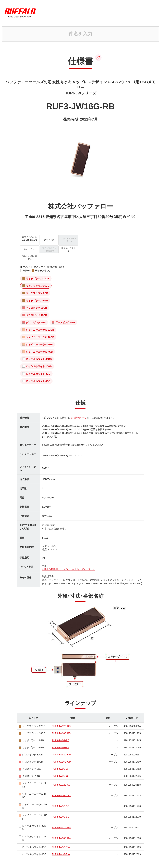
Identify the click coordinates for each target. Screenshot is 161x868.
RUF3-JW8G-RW (61, 847)
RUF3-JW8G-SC (60, 806)
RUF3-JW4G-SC (60, 817)
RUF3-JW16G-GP (61, 762)
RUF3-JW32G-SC (61, 785)
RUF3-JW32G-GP (61, 754)
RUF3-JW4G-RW (61, 854)
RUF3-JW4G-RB (60, 747)
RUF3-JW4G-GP (61, 776)
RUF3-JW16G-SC (61, 795)
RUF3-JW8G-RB (60, 740)
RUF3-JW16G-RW (61, 838)
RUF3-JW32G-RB (61, 726)
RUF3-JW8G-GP (61, 769)
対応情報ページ (79, 418)
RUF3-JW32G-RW (61, 827)
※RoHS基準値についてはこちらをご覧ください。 (68, 569)
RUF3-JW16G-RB (61, 733)
